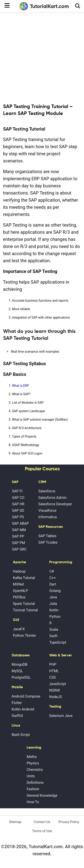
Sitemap (15, 822)
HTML (54, 671)
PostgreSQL (21, 677)
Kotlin (54, 610)
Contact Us (42, 822)
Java (53, 597)
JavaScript (58, 684)
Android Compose (26, 696)
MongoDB (20, 664)
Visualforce (47, 511)
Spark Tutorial (24, 604)
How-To (33, 802)
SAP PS (18, 517)
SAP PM (18, 543)
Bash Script (21, 735)
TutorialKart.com (44, 6)
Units (31, 776)
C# (52, 571)
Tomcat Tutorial (26, 610)
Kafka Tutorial (24, 578)
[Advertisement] (42, 57)
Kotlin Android (23, 709)
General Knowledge (42, 795)
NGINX (55, 690)
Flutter (17, 703)
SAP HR (18, 504)
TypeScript (58, 642)
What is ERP (20, 386)
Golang (55, 591)
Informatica (47, 517)
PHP (53, 664)
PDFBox (19, 597)
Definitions (35, 783)
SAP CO (18, 498)
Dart (53, 584)
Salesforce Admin (52, 498)
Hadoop (19, 571)
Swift (53, 636)
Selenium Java (61, 716)
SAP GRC (19, 549)
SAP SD (18, 511)
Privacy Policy (69, 822)
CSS (53, 677)
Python (55, 617)
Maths (32, 757)
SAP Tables (47, 536)
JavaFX (19, 629)
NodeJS (56, 697)
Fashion (33, 789)
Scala (54, 630)
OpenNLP (20, 591)
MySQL (17, 671)
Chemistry (35, 770)
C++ (53, 578)
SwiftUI (17, 716)
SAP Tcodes (48, 542)
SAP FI (17, 491)
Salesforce (47, 491)
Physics (33, 763)
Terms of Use (42, 831)
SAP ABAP (20, 523)
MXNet (18, 584)
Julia (53, 604)
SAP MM (19, 530)
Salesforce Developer (55, 504)
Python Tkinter (25, 636)
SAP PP (18, 536)
